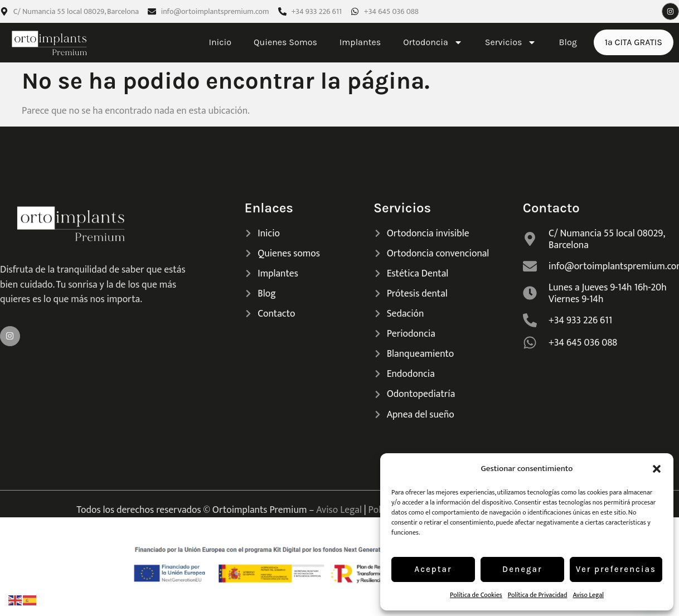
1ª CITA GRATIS (634, 42)
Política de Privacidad (538, 595)
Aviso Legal (588, 595)
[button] (657, 469)
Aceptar (433, 569)
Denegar (522, 569)
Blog (568, 42)
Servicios (511, 42)
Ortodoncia (433, 42)
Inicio (220, 42)
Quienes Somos (285, 42)
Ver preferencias (616, 569)
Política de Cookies (476, 595)
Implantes (360, 42)
